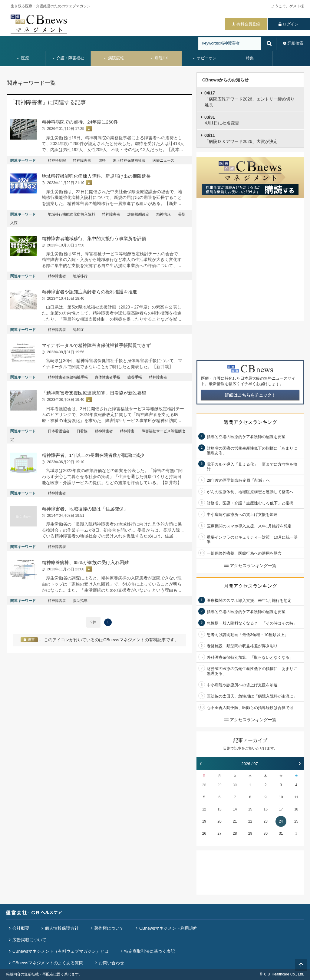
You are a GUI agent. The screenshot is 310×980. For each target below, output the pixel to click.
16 (265, 809)
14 (235, 809)
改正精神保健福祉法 (129, 160)
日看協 (82, 431)
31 (281, 833)
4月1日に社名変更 (222, 120)
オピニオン (204, 58)
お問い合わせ (111, 963)
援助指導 (80, 601)
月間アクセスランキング (250, 586)
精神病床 (163, 214)
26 (204, 833)
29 (219, 785)
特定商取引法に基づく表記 (150, 951)
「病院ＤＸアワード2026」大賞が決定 (241, 138)
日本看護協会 (59, 431)
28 (204, 785)
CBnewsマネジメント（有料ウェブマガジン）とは (61, 951)
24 (281, 821)
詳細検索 (295, 43)
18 (296, 809)
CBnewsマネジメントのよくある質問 (48, 963)
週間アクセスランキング (250, 422)
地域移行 (80, 276)
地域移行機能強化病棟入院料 (71, 214)
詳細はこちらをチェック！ (250, 395)
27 (219, 833)
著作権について (109, 928)
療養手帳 (135, 377)
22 (250, 821)
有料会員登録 (248, 24)
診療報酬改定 (138, 214)
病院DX (159, 58)
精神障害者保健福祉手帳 (68, 377)
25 (296, 821)
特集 (250, 58)
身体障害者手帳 (107, 377)
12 (204, 809)
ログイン (291, 24)
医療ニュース (163, 160)
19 (204, 821)
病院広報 (114, 58)
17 (281, 809)
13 (219, 809)
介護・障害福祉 (68, 58)
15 (250, 809)
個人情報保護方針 (62, 928)
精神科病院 (57, 160)
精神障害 (127, 431)
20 (219, 821)
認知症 (78, 330)
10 (281, 797)
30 (235, 785)
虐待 (102, 160)
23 (265, 821)
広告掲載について (29, 940)
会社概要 (21, 928)
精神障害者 (82, 160)
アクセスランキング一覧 (250, 566)
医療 (23, 58)
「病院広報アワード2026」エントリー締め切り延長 (249, 99)
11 (296, 797)
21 (235, 821)
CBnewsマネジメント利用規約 (168, 928)
